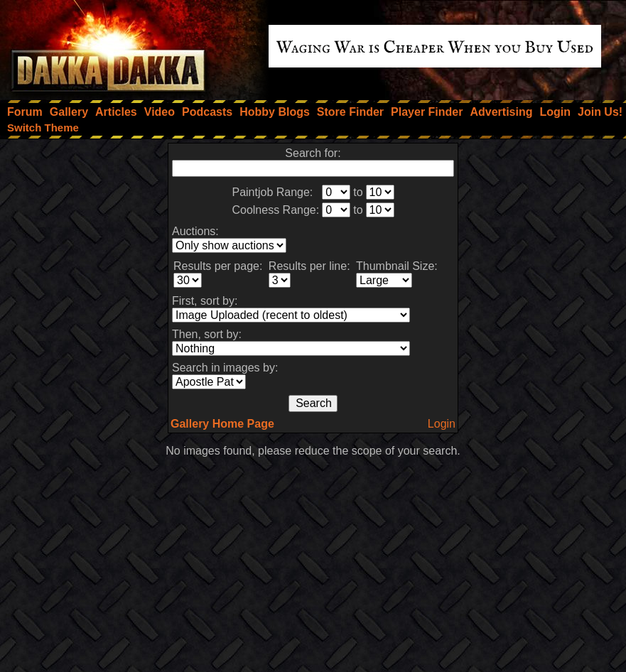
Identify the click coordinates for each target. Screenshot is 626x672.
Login (442, 424)
